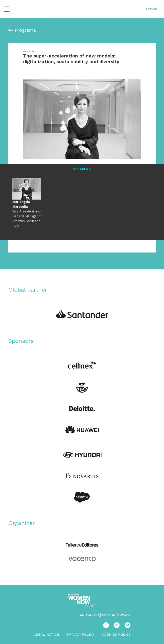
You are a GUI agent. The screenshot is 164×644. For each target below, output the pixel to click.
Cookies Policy (116, 635)
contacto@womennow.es (105, 614)
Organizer (22, 523)
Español (153, 9)
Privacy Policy (80, 635)
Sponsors (21, 341)
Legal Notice (46, 634)
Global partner (28, 290)
